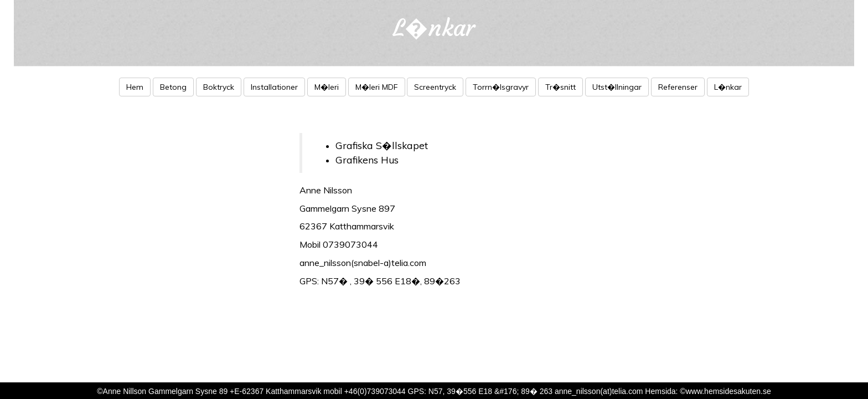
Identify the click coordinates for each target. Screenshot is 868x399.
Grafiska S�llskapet (382, 145)
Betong (173, 87)
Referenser (678, 87)
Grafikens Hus (367, 160)
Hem (135, 87)
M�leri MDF (377, 87)
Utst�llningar (617, 87)
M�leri (327, 87)
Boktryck (219, 87)
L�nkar (728, 87)
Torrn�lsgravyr (501, 87)
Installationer (274, 87)
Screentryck (435, 87)
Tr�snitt (560, 87)
